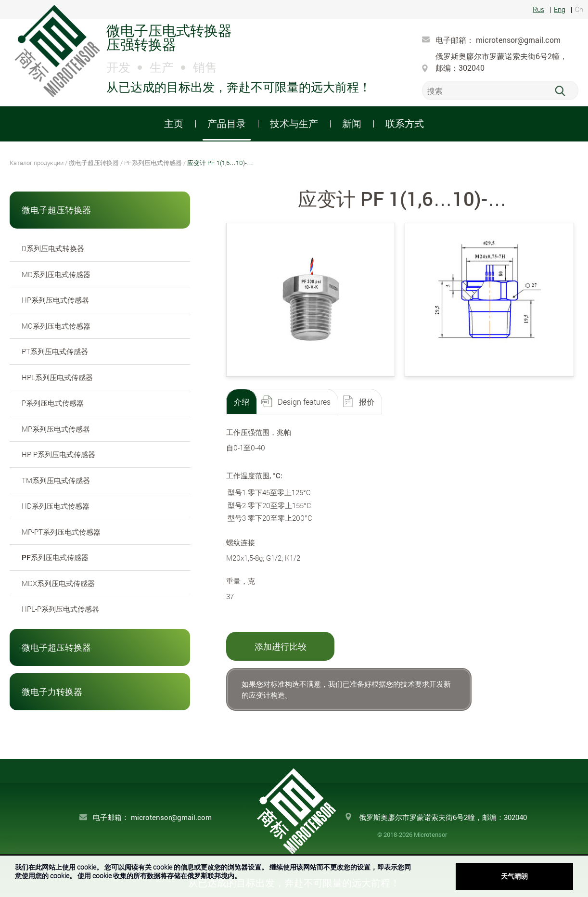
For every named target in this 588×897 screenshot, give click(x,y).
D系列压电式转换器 (53, 248)
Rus (538, 10)
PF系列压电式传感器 (153, 163)
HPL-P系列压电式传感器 (60, 609)
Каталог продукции (37, 163)
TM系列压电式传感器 (56, 480)
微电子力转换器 (52, 692)
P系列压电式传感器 (53, 403)
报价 (367, 402)
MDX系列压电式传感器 (58, 583)
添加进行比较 (281, 646)
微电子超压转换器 (94, 163)
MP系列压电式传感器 (56, 429)
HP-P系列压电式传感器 (58, 454)
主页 (174, 123)
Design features (304, 402)
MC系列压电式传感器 (56, 326)
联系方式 (405, 123)
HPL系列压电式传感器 (57, 377)
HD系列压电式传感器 (56, 506)
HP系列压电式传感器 (55, 300)
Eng (560, 10)
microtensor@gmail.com (518, 40)
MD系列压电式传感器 (56, 274)
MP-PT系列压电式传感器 (61, 532)
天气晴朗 (514, 876)
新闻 (352, 123)
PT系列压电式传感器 (55, 351)
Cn (579, 10)
